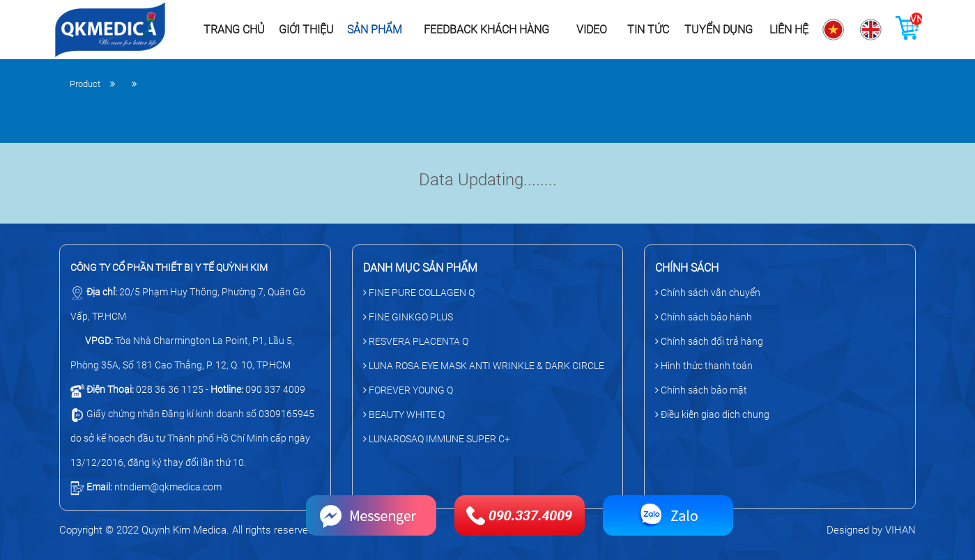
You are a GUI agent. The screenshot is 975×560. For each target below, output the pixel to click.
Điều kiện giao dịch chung (712, 414)
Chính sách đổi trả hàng (709, 341)
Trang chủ (234, 30)
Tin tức (648, 30)
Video (592, 30)
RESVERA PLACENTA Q (416, 341)
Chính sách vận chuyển (708, 293)
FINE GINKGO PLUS (408, 317)
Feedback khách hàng (486, 30)
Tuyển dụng (719, 30)
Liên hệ (789, 30)
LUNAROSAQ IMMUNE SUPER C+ (437, 439)
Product (85, 84)
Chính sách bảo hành (704, 317)
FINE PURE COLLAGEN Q (419, 293)
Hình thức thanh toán (704, 366)
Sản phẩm (375, 30)
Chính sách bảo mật (701, 390)
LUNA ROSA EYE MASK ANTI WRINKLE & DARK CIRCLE (484, 366)
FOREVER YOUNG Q (408, 390)
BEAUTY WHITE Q (404, 414)
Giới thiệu (306, 30)
